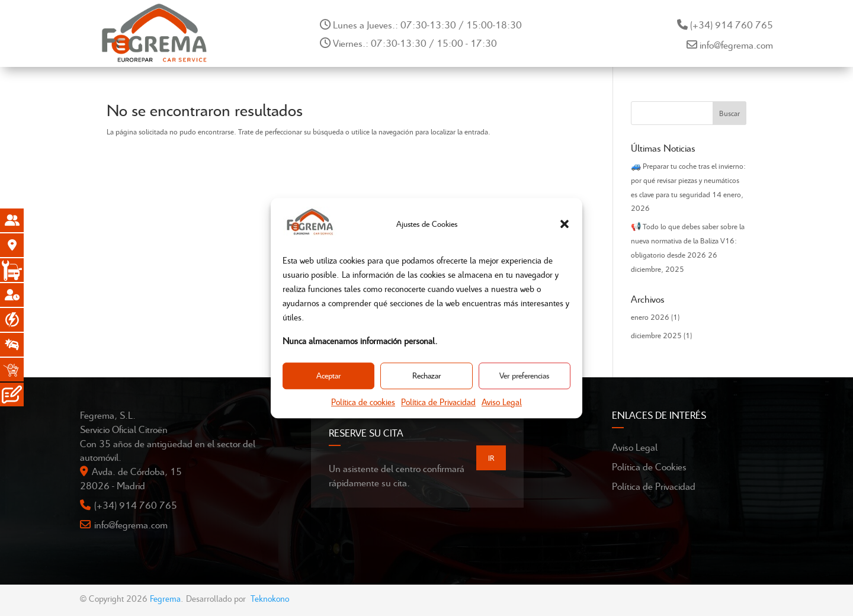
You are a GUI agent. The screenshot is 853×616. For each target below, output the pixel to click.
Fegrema (165, 598)
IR (491, 458)
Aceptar (328, 376)
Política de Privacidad (438, 402)
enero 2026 (650, 317)
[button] (565, 224)
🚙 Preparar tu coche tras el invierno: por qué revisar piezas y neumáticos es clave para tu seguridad (688, 180)
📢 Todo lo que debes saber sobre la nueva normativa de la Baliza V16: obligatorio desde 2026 (688, 240)
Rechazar (426, 376)
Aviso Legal (502, 402)
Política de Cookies (649, 466)
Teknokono (270, 598)
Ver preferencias (524, 376)
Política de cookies (363, 402)
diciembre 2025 (656, 335)
